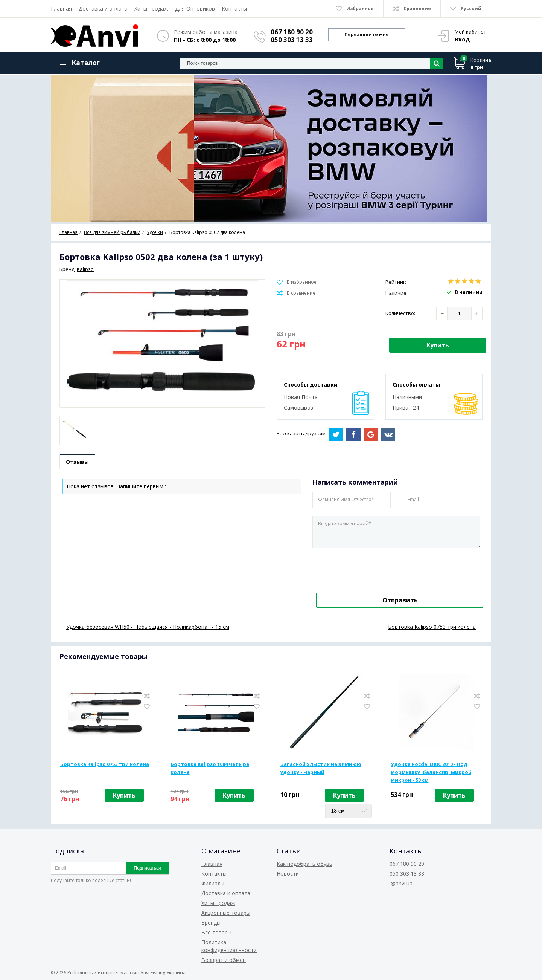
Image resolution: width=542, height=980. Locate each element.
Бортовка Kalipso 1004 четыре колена (210, 768)
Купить (438, 345)
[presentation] (364, 569)
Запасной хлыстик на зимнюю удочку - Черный (321, 768)
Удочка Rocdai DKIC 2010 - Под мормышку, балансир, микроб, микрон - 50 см (432, 772)
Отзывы (78, 462)
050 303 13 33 (292, 40)
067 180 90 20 (292, 32)
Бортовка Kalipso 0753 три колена (105, 764)
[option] (271, 149)
